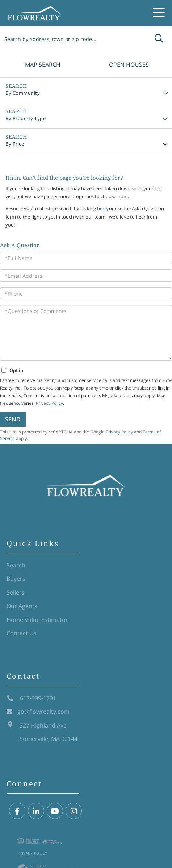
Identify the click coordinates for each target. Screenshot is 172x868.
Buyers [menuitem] (16, 579)
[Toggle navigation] (159, 13)
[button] (159, 39)
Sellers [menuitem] (16, 592)
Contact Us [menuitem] (22, 633)
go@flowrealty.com (38, 712)
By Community (23, 93)
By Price (15, 144)
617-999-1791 (31, 698)
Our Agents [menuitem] (22, 606)
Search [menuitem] (16, 565)
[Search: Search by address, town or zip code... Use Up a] (73, 39)
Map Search (43, 65)
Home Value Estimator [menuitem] (37, 620)
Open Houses (129, 65)
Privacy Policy (32, 853)
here (102, 208)
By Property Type (26, 118)
